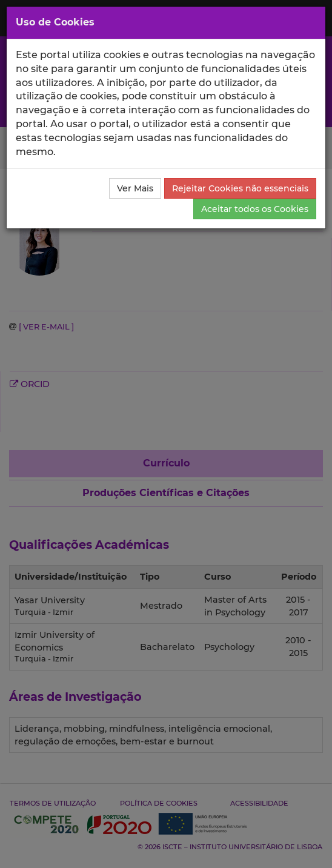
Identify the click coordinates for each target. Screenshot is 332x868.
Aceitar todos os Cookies (255, 209)
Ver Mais (135, 188)
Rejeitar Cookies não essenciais (240, 188)
